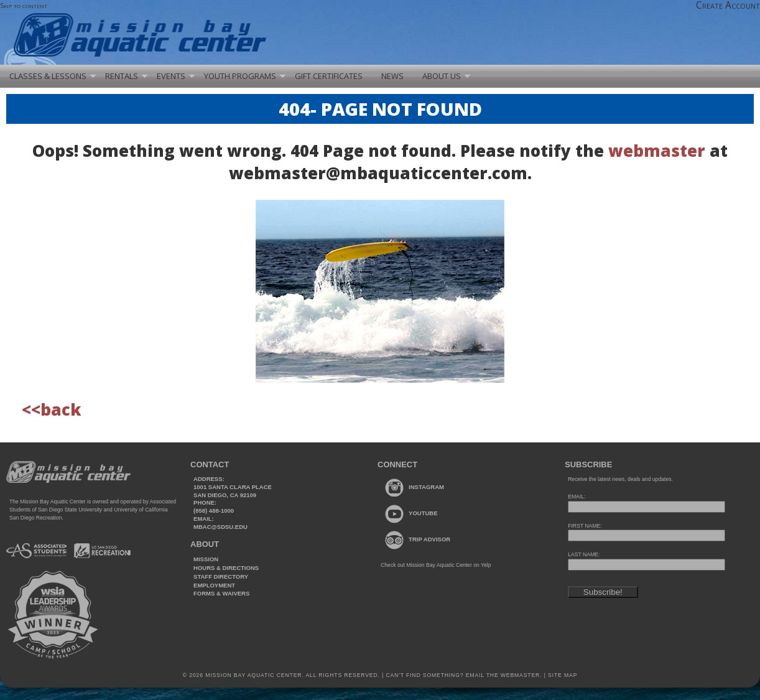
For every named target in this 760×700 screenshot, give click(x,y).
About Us (442, 76)
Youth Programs (240, 76)
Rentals (122, 76)
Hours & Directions (226, 568)
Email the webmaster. (504, 675)
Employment (214, 585)
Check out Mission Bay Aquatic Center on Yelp (436, 565)
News (392, 76)
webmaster (657, 151)
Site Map (562, 675)
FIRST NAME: (585, 526)
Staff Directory (221, 576)
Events (171, 76)
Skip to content (24, 5)
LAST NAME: (584, 554)
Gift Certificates (329, 76)
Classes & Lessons (48, 76)
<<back (51, 409)
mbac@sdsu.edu (220, 527)
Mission (206, 559)
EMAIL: (577, 497)
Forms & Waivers (221, 593)
